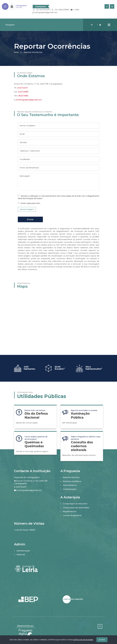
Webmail (21, 555)
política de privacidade (83, 640)
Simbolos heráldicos (72, 481)
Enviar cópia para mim (30, 203)
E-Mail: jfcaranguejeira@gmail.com (56, 11)
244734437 (23, 88)
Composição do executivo (75, 504)
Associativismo (70, 485)
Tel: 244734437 (42, 10)
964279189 (23, 96)
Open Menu (109, 25)
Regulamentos (70, 511)
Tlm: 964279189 (60, 10)
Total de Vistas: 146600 (25, 530)
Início (16, 52)
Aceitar (102, 640)
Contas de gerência (72, 515)
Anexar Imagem (27, 209)
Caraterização (70, 489)
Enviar (30, 219)
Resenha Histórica (71, 477)
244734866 (23, 92)
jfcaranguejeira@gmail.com (29, 100)
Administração (23, 551)
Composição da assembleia (76, 508)
